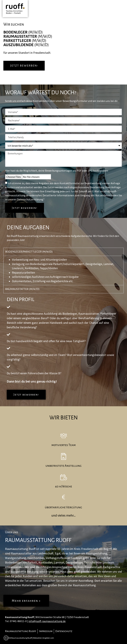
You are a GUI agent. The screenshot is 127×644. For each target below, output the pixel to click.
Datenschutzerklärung (30, 199)
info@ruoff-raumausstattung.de (47, 621)
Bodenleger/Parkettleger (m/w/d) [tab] (29, 252)
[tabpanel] (63, 270)
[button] (6, 638)
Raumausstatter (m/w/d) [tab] (22, 289)
